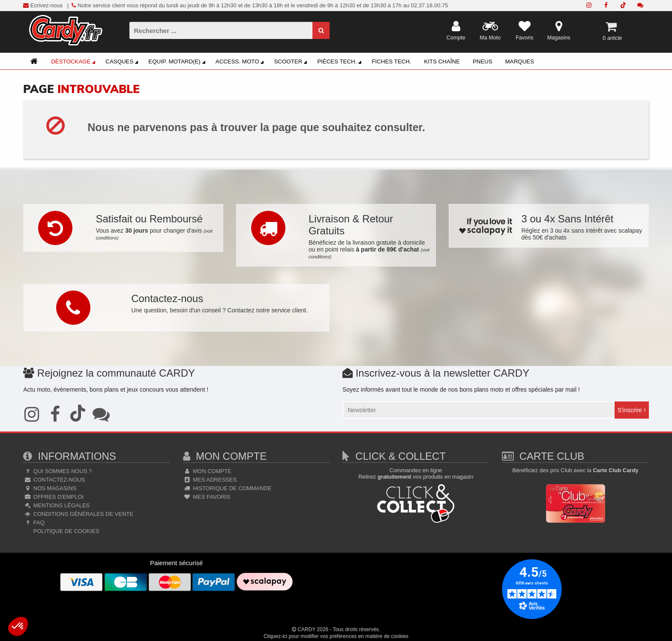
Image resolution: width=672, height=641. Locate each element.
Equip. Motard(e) (178, 62)
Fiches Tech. (391, 61)
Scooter (292, 62)
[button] (18, 626)
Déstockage (74, 62)
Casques (123, 62)
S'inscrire (632, 410)
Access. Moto (241, 62)
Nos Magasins (50, 488)
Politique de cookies (65, 531)
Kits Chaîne (442, 61)
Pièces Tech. (340, 62)
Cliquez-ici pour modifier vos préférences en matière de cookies (336, 636)
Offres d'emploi (53, 497)
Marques (520, 61)
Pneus (483, 61)
